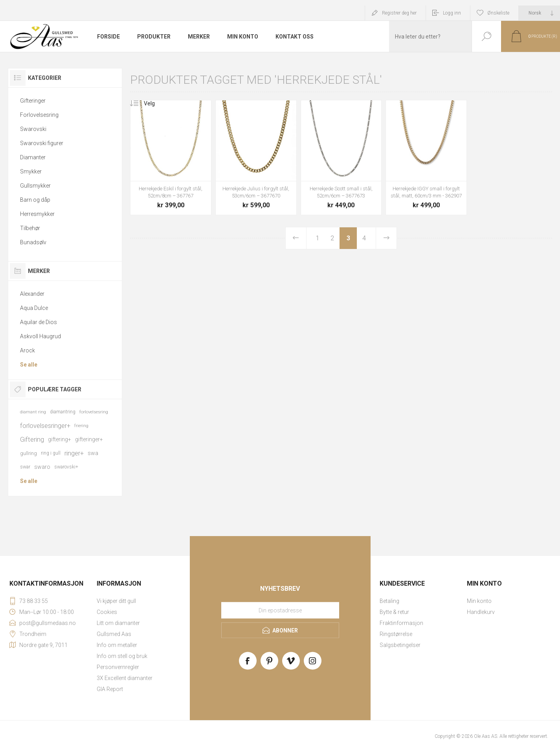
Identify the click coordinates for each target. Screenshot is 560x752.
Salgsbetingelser (400, 645)
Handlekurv (481, 612)
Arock (28, 350)
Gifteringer (33, 101)
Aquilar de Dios (39, 322)
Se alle (29, 365)
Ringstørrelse (396, 634)
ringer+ (74, 453)
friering (81, 426)
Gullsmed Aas (114, 634)
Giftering (32, 439)
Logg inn (452, 13)
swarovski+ (66, 467)
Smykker (31, 171)
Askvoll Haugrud (40, 336)
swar (25, 467)
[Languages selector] (539, 13)
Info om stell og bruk (122, 656)
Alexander (32, 294)
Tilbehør (30, 228)
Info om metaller (117, 645)
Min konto (479, 601)
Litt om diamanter (118, 623)
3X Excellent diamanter (125, 678)
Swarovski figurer (42, 143)
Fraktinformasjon (401, 623)
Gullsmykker (35, 186)
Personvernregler (118, 667)
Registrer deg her (399, 13)
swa (93, 453)
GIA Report (110, 689)
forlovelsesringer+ (45, 426)
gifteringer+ (89, 439)
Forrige (296, 238)
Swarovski (33, 129)
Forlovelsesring (39, 115)
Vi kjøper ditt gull (116, 601)
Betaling (389, 601)
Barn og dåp (35, 200)
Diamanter (33, 157)
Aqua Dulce (34, 308)
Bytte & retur (394, 612)
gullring (28, 453)
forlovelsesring (94, 412)
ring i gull (51, 453)
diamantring (63, 412)
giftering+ (60, 439)
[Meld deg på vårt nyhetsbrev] (280, 610)
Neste (386, 238)
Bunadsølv (33, 242)
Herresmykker (37, 214)
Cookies (107, 612)
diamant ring (33, 412)
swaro (42, 467)
